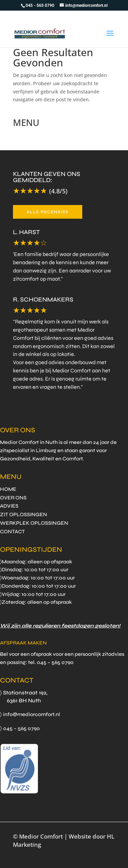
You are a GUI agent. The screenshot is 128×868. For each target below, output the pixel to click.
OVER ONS (13, 498)
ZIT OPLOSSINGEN (24, 514)
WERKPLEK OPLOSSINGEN (34, 523)
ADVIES (9, 506)
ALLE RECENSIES (48, 212)
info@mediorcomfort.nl (32, 714)
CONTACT (12, 532)
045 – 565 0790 (22, 728)
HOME (8, 489)
